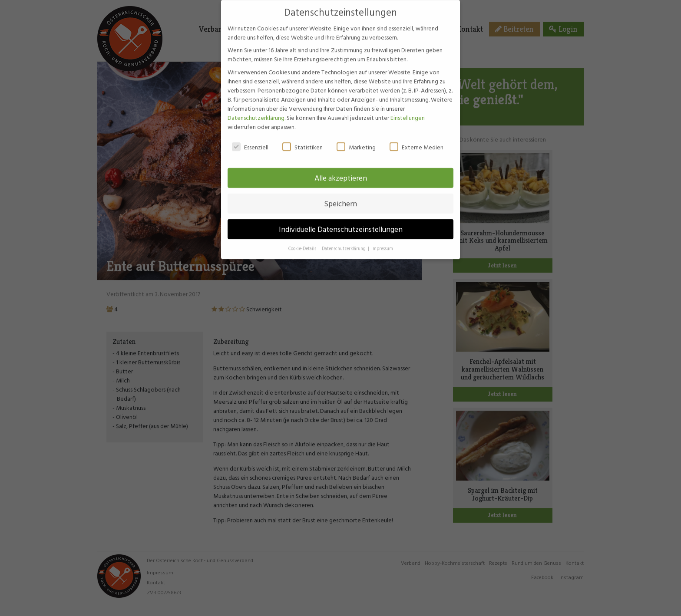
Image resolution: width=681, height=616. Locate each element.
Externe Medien (417, 139)
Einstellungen (408, 110)
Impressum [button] (382, 241)
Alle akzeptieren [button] (341, 170)
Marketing (356, 139)
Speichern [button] (340, 196)
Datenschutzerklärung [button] (344, 241)
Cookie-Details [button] (303, 241)
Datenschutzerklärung (256, 110)
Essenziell (250, 139)
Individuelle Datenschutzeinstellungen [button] (341, 222)
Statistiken (302, 139)
